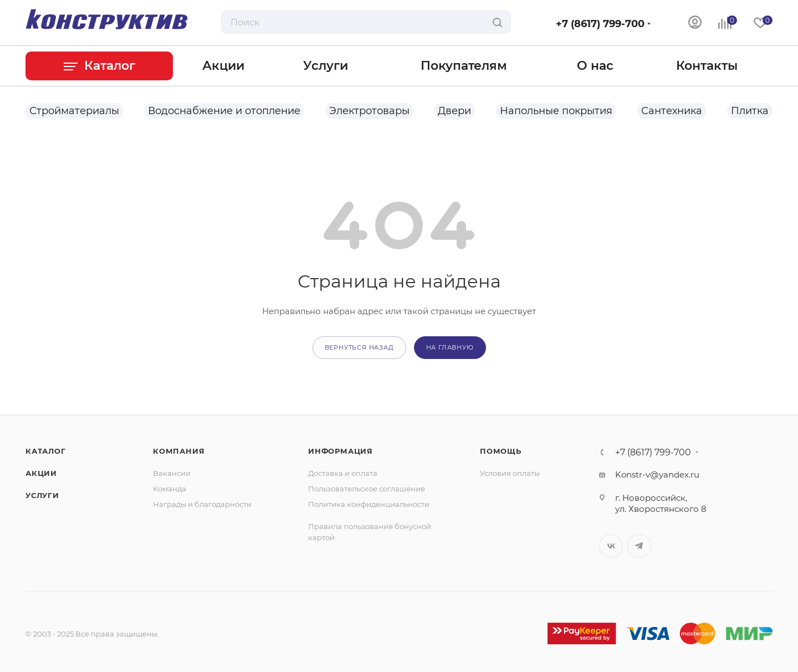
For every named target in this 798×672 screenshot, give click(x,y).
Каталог (46, 451)
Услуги (42, 495)
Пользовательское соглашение (367, 489)
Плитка (750, 111)
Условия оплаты (510, 473)
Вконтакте (611, 546)
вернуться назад (359, 347)
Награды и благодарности (202, 504)
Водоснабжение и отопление (224, 111)
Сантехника (672, 111)
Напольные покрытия (556, 111)
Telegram (639, 546)
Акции (41, 473)
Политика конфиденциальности (369, 504)
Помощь (501, 451)
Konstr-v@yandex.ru (657, 474)
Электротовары (369, 111)
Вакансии (172, 473)
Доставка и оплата (343, 473)
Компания (179, 451)
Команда (170, 489)
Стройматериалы (74, 111)
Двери (454, 111)
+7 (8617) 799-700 (600, 24)
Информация (341, 451)
